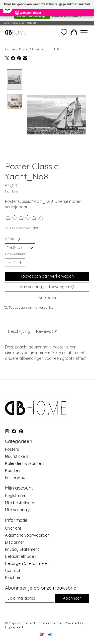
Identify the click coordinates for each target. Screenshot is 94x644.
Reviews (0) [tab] (47, 331)
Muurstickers (17, 456)
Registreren (16, 495)
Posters (12, 448)
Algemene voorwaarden (27, 535)
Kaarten (13, 470)
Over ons (13, 528)
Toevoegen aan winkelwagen (47, 275)
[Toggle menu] (84, 32)
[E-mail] (29, 598)
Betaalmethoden (21, 556)
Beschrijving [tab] (19, 331)
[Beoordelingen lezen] (21, 217)
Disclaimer (15, 542)
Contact (13, 570)
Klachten (13, 577)
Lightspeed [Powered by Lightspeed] (14, 627)
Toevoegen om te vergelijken (30, 307)
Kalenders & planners (25, 463)
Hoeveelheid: (15, 253)
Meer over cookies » (67, 16)
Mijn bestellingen (20, 502)
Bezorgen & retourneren (27, 563)
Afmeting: (14, 238)
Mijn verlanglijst (19, 509)
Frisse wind (15, 477)
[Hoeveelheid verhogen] (20, 262)
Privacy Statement (22, 549)
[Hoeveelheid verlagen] (10, 262)
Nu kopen (47, 297)
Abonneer (72, 598)
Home (10, 49)
